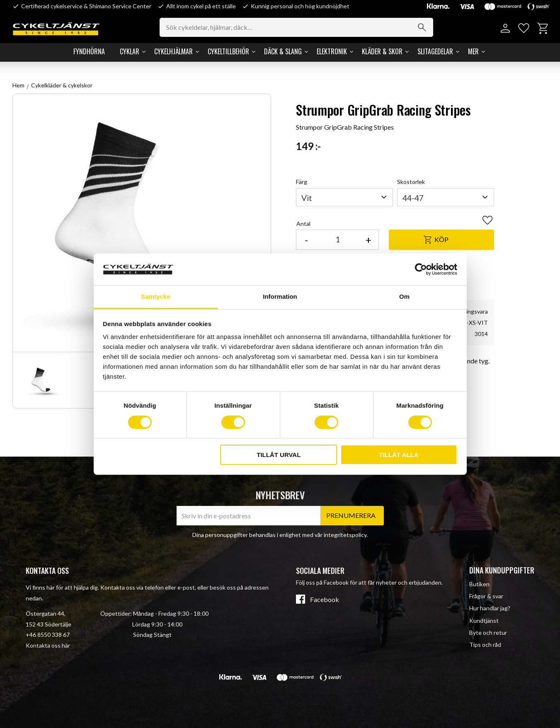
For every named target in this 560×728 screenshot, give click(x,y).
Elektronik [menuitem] (332, 51)
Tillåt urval (279, 455)
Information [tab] (280, 296)
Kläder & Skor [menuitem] (382, 51)
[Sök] (422, 27)
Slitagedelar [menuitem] (435, 51)
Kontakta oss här (48, 645)
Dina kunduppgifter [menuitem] (502, 570)
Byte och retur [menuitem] (488, 632)
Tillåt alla (399, 455)
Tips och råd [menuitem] (485, 645)
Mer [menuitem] (473, 51)
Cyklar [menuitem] (130, 51)
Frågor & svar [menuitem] (486, 596)
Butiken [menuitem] (479, 584)
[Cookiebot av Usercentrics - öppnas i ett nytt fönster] (421, 269)
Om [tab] (404, 296)
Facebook (325, 600)
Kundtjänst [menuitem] (484, 620)
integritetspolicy (345, 535)
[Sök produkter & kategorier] (296, 27)
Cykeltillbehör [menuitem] (228, 51)
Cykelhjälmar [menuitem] (173, 51)
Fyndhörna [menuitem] (89, 51)
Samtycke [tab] (155, 296)
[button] (524, 28)
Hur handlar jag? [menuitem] (490, 608)
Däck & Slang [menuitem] (283, 51)
